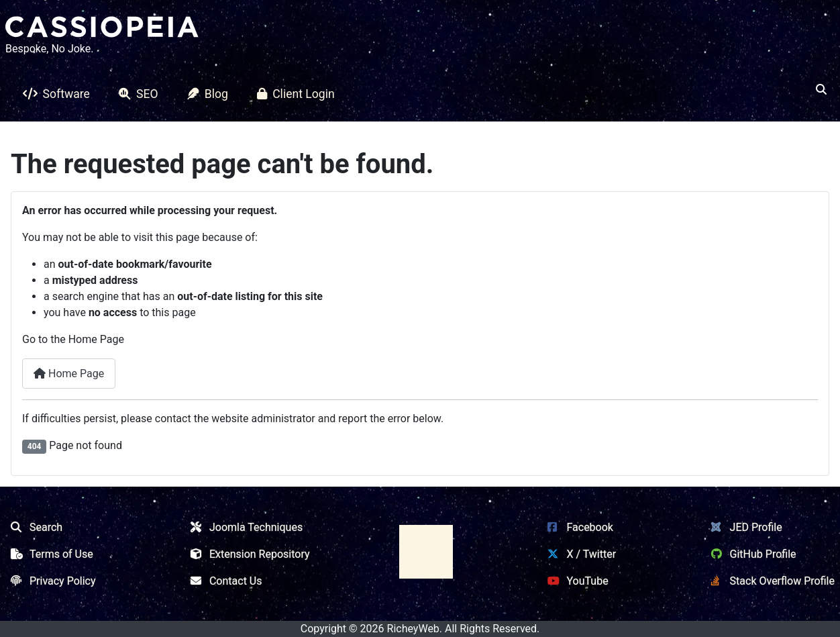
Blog (205, 94)
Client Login (293, 94)
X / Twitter (579, 554)
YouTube (575, 581)
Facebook (577, 527)
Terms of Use (49, 554)
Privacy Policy (51, 581)
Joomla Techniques (244, 527)
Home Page (69, 374)
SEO (136, 94)
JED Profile (744, 527)
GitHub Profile (751, 554)
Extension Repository (248, 554)
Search (34, 527)
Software (54, 94)
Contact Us (224, 581)
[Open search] (821, 90)
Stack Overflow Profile (770, 581)
